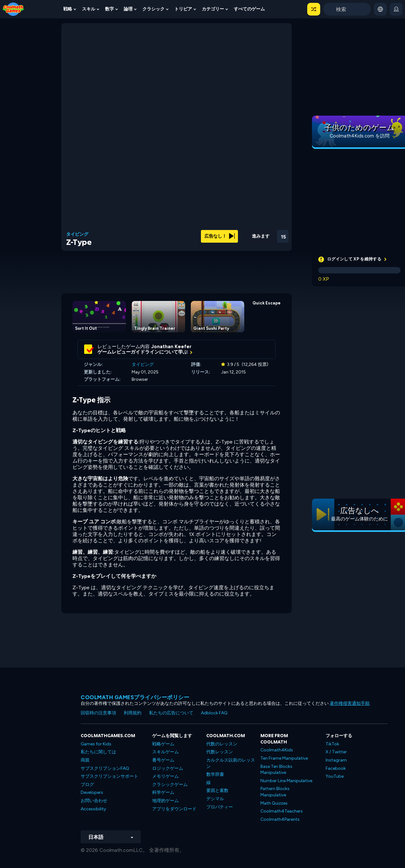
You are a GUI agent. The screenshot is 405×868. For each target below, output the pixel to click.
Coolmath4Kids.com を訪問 (360, 136)
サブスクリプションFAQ (105, 768)
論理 (128, 9)
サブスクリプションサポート (109, 776)
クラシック (153, 9)
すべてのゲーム (249, 9)
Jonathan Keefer (171, 347)
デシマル (215, 799)
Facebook (336, 768)
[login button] (396, 9)
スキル (89, 9)
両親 (85, 760)
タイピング (77, 234)
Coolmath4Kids (277, 750)
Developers (92, 792)
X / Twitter (336, 752)
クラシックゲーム (170, 785)
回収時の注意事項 (98, 713)
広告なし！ (220, 236)
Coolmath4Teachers (282, 811)
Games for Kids (96, 744)
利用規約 (133, 713)
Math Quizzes (274, 803)
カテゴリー (213, 9)
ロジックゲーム (168, 768)
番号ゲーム (163, 760)
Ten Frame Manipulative (284, 758)
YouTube (335, 776)
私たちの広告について (171, 713)
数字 (109, 9)
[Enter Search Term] (347, 9)
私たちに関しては (98, 752)
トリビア (183, 9)
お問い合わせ (94, 801)
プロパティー (220, 807)
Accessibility (93, 809)
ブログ (87, 785)
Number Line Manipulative (286, 781)
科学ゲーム (163, 792)
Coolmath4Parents (280, 819)
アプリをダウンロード (174, 809)
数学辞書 (215, 774)
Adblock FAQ (214, 713)
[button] (314, 9)
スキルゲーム (165, 752)
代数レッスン (220, 752)
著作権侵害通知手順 (350, 703)
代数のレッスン (222, 744)
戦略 (68, 9)
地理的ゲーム (165, 801)
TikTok (332, 744)
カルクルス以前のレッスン (231, 763)
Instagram (336, 760)
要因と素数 (217, 791)
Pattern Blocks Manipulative (275, 792)
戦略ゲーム (163, 744)
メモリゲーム (165, 776)
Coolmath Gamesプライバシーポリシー (135, 697)
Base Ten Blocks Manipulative (276, 770)
